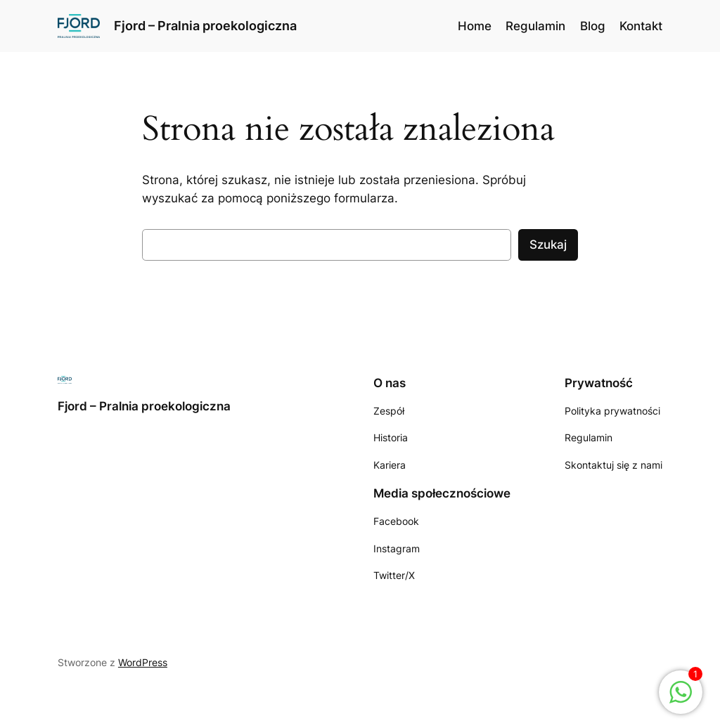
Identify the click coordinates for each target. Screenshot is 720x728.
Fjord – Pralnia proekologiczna (205, 26)
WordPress (143, 662)
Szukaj (548, 245)
